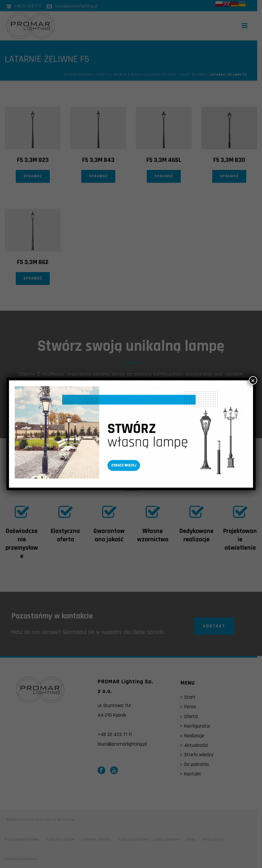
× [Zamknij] (253, 380)
